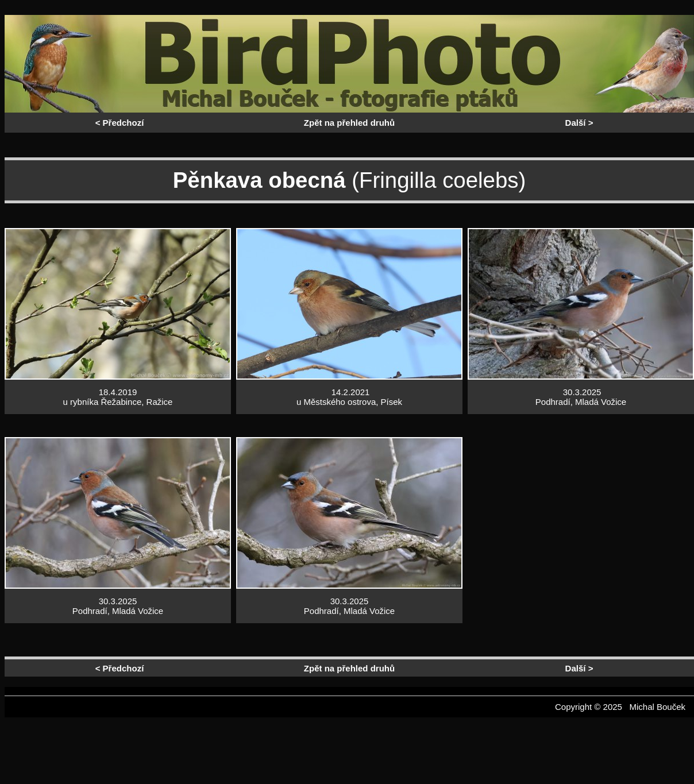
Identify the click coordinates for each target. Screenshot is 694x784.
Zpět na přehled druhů (349, 123)
